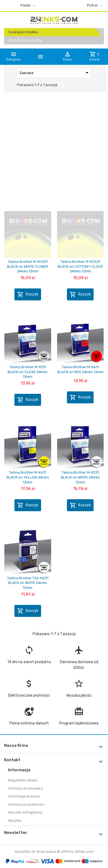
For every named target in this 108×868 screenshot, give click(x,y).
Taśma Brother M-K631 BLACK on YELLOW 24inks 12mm (28, 477)
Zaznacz (55, 73)
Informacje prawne (24, 796)
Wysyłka (15, 820)
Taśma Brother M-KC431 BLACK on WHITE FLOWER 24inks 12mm (28, 266)
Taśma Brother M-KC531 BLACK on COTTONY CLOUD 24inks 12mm (80, 266)
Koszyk (28, 294)
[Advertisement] (54, 152)
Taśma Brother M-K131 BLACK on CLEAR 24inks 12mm (28, 372)
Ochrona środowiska (25, 788)
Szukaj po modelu (23, 32)
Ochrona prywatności (26, 804)
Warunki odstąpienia (25, 812)
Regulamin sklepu (23, 780)
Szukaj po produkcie (25, 40)
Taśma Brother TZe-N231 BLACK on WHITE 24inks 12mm (28, 583)
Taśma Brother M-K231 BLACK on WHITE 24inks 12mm (80, 477)
